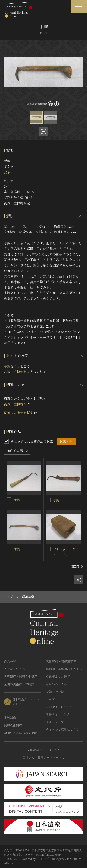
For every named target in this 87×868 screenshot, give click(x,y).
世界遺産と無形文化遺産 (21, 677)
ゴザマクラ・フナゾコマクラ (66, 552)
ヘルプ (50, 699)
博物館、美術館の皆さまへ (64, 669)
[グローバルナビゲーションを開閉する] (79, 6)
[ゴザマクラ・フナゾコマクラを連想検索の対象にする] (48, 549)
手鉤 (7, 366)
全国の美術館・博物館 (19, 684)
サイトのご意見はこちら (63, 729)
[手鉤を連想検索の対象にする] (9, 500)
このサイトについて (60, 707)
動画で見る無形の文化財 (21, 733)
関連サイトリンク (58, 714)
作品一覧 (10, 661)
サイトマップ (55, 722)
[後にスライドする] (77, 567)
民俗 (7, 172)
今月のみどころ (56, 684)
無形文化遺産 (13, 725)
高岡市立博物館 (15, 372)
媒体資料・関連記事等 (61, 661)
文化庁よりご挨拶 (58, 677)
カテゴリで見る (14, 669)
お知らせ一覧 (55, 692)
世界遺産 (10, 718)
